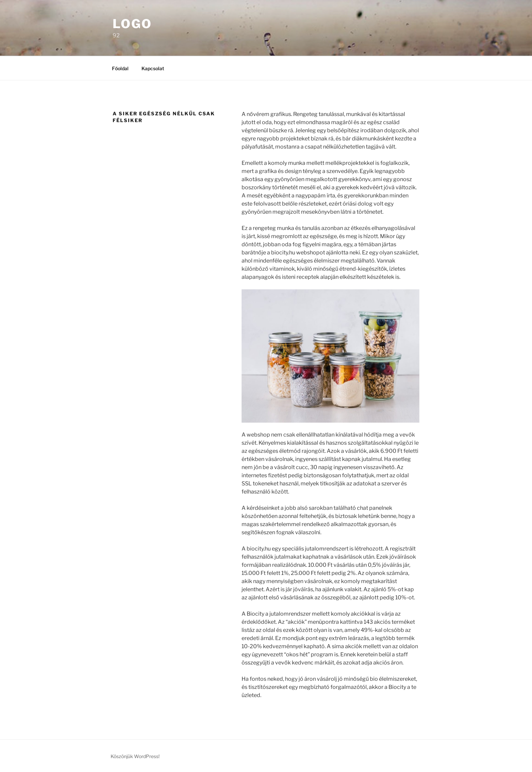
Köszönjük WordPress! (135, 756)
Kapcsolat (153, 68)
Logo (132, 24)
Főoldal (120, 68)
